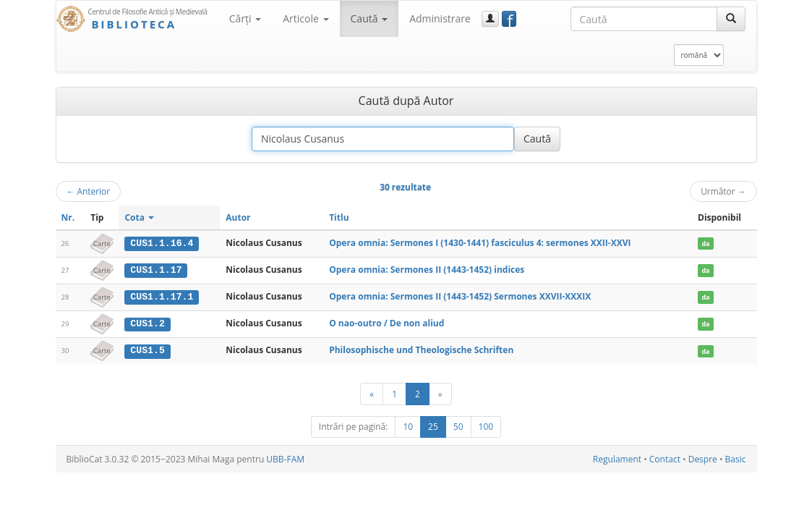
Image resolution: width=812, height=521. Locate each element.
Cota (139, 217)
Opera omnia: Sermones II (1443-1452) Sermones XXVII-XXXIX (460, 296)
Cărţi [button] (245, 18)
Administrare (440, 18)
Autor (238, 217)
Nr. (68, 217)
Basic (736, 458)
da (705, 243)
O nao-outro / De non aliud (386, 322)
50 (458, 425)
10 (408, 425)
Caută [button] (369, 18)
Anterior (89, 191)
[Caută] (731, 19)
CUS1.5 (147, 350)
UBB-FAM (285, 458)
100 (486, 425)
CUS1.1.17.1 (162, 296)
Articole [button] (305, 18)
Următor (723, 191)
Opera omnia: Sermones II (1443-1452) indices (427, 270)
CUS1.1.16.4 (162, 243)
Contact (665, 458)
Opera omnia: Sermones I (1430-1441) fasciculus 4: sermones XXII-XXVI (480, 243)
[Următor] (440, 393)
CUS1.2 (147, 323)
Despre (703, 458)
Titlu (339, 217)
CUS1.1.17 (156, 270)
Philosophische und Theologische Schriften (421, 349)
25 (433, 425)
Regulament (617, 458)
